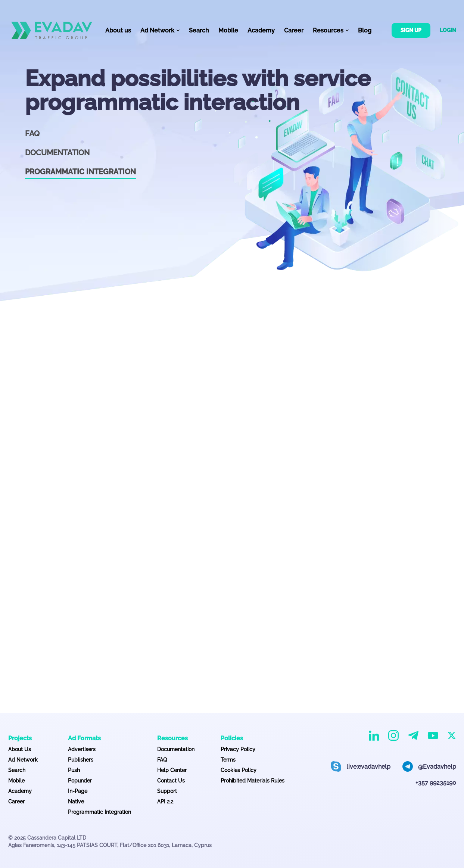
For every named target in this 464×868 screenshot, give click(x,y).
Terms (228, 760)
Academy (261, 30)
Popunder (80, 781)
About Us (20, 749)
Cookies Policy (239, 770)
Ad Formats (84, 738)
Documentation (57, 153)
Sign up (411, 30)
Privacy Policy (238, 749)
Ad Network (23, 760)
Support (167, 791)
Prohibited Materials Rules (253, 781)
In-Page (78, 791)
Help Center (172, 770)
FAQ (32, 134)
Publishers (81, 760)
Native (76, 802)
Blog (365, 30)
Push (74, 770)
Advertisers (82, 749)
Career (294, 30)
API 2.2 (165, 802)
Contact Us (171, 781)
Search (199, 30)
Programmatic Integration (99, 812)
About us (118, 30)
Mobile (228, 30)
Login (448, 30)
